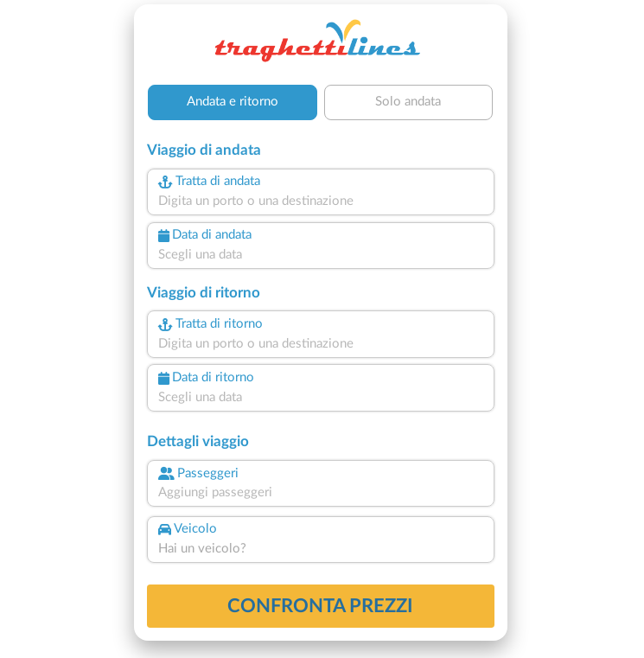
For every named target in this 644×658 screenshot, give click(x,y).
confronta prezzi (320, 606)
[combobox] (321, 202)
